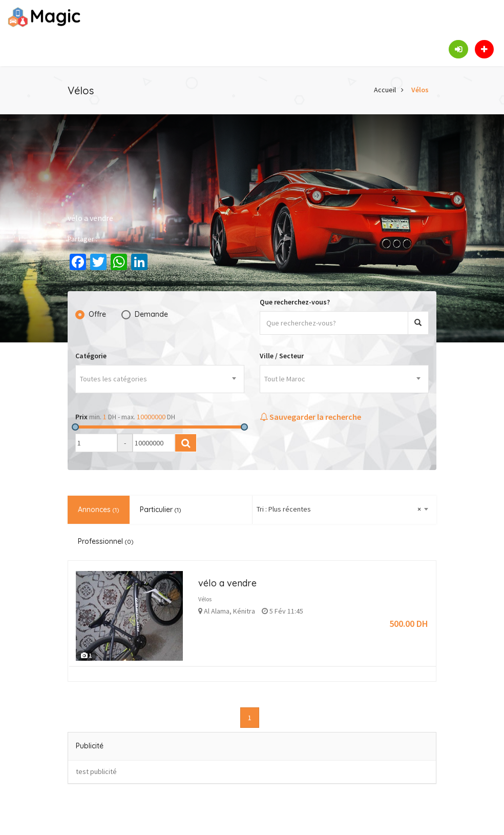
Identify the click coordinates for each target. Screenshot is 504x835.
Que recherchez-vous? (295, 302)
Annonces (99, 510)
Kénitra (244, 611)
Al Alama (217, 611)
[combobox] (160, 379)
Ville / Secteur (282, 356)
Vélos (420, 90)
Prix (81, 417)
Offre (97, 314)
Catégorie (91, 356)
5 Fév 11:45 (282, 611)
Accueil (385, 90)
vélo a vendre (227, 583)
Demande (151, 314)
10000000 (151, 417)
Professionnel (106, 541)
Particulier (161, 510)
